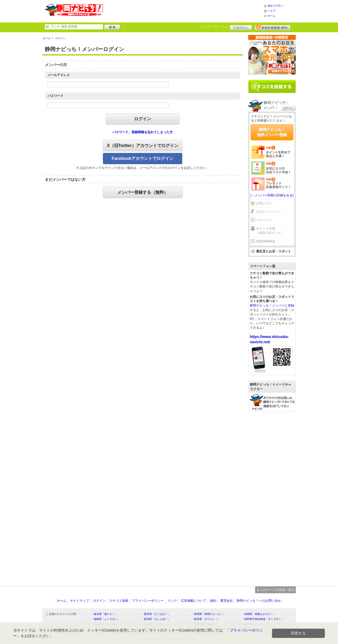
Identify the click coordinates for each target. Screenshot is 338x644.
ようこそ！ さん (214, 27)
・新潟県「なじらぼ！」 (156, 619)
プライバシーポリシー (148, 601)
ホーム (271, 16)
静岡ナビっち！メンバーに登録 (272, 305)
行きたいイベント (269, 212)
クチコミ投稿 (119, 601)
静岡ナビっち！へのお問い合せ (259, 601)
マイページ (264, 220)
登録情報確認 (266, 241)
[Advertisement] (183, 11)
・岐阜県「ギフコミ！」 (206, 619)
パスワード (55, 96)
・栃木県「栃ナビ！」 (104, 614)
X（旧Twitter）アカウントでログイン (143, 145)
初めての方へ (275, 6)
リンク (172, 601)
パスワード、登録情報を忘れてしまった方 (143, 132)
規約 (213, 601)
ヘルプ (271, 11)
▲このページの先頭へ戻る (275, 590)
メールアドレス (59, 75)
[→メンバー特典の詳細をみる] (272, 195)
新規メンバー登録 (273, 27)
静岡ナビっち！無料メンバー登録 (272, 132)
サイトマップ (79, 601)
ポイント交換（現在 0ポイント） (270, 231)
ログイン (241, 27)
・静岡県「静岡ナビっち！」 (209, 614)
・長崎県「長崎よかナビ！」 (259, 614)
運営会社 (227, 601)
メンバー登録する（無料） (143, 192)
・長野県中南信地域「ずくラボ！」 (263, 619)
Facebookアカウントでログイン (143, 158)
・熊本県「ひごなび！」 (156, 614)
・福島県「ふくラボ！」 (106, 619)
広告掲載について (194, 601)
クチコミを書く (272, 86)
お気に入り (264, 203)
